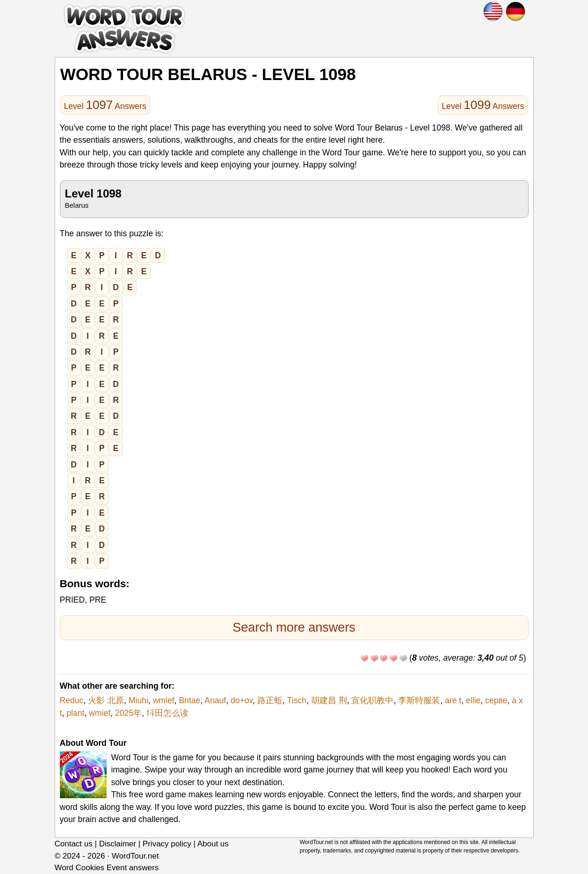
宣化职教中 (372, 700)
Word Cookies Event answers (107, 868)
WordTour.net (135, 856)
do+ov (242, 700)
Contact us (74, 844)
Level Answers (105, 105)
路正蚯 (270, 700)
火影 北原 (106, 700)
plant (75, 713)
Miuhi (138, 700)
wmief (164, 700)
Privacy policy (167, 844)
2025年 (128, 713)
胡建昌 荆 (329, 700)
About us (213, 844)
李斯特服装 (419, 700)
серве (496, 700)
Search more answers (294, 627)
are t (453, 700)
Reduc (72, 700)
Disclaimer (118, 844)
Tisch (297, 700)
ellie (473, 700)
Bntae (189, 700)
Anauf (215, 700)
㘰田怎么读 (167, 713)
